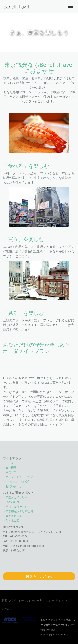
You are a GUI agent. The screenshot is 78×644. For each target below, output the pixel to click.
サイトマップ (63, 601)
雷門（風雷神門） (16, 507)
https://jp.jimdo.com (52, 635)
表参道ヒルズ (14, 516)
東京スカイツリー (16, 497)
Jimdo (19, 620)
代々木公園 (12, 521)
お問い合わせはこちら (39, 576)
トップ (10, 463)
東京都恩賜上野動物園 (19, 511)
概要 (4, 601)
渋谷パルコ (12, 502)
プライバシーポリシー (21, 601)
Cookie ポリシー (45, 601)
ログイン (7, 609)
